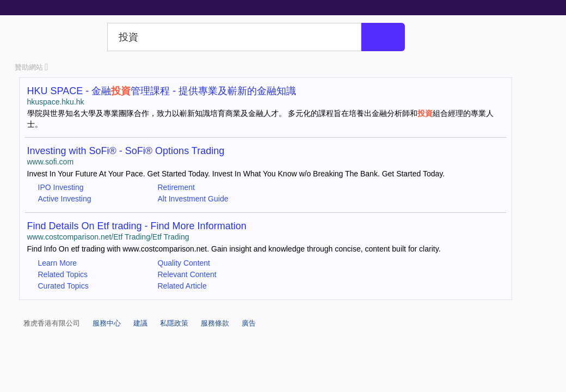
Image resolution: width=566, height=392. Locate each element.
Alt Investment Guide (193, 199)
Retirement (176, 187)
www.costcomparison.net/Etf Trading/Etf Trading (108, 237)
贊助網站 (32, 67)
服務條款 (215, 323)
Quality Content (184, 263)
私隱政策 (174, 323)
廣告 (249, 323)
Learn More (58, 263)
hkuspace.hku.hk (56, 102)
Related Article (182, 286)
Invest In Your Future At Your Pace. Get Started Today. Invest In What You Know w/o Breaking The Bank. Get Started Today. (236, 174)
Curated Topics (63, 286)
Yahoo (59, 37)
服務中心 (107, 323)
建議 (140, 323)
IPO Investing (61, 187)
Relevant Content (187, 274)
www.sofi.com (51, 162)
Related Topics (63, 274)
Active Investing (65, 199)
